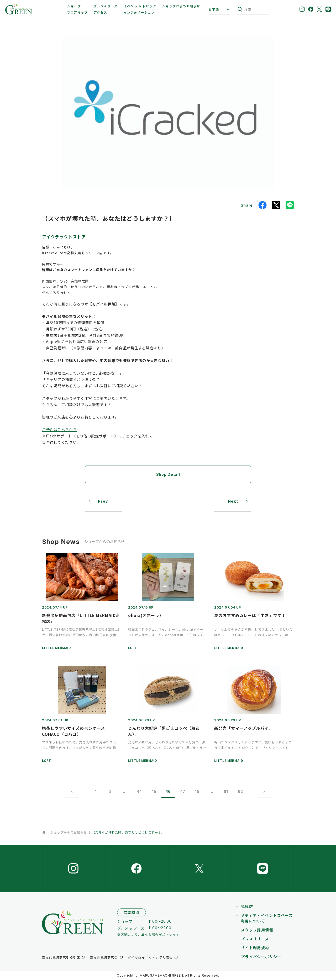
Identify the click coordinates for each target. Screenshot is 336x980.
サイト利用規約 (255, 948)
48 (197, 791)
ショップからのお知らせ (181, 6)
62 (240, 791)
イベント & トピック (140, 6)
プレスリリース (255, 939)
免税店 (247, 906)
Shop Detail (168, 474)
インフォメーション (139, 12)
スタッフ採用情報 (257, 930)
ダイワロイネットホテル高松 (150, 957)
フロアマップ (77, 12)
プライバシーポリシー (261, 957)
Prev (103, 501)
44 (139, 791)
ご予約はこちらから (59, 430)
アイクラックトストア (64, 237)
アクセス (101, 12)
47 (183, 791)
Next (233, 501)
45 (154, 791)
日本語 (214, 9)
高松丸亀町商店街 (104, 957)
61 (226, 791)
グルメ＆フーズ (106, 6)
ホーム (44, 832)
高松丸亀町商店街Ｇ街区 (61, 957)
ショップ (74, 6)
